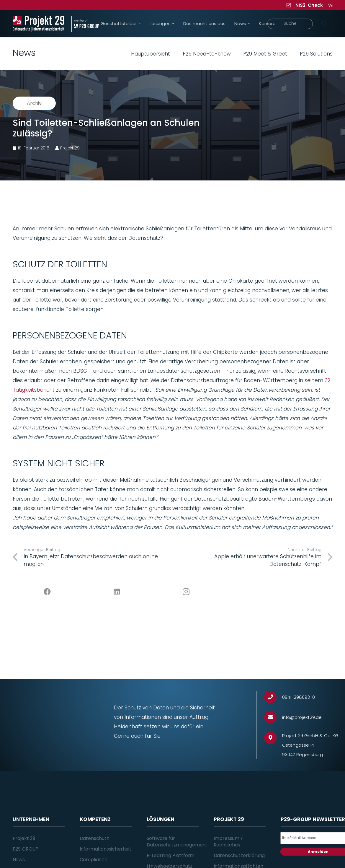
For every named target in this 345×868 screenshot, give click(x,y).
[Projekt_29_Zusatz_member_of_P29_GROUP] (85, 24)
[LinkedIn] (117, 592)
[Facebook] (47, 592)
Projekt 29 (24, 838)
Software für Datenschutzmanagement (177, 842)
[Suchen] (324, 24)
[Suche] (290, 24)
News (19, 860)
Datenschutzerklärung (239, 855)
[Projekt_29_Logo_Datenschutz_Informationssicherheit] (39, 24)
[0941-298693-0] (273, 697)
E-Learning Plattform (171, 855)
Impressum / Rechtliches (228, 842)
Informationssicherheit (106, 849)
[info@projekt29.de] (273, 717)
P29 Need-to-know (207, 54)
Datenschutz (94, 838)
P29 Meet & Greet (265, 54)
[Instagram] (186, 592)
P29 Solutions (316, 54)
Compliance (94, 860)
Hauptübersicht (151, 54)
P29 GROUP (26, 849)
